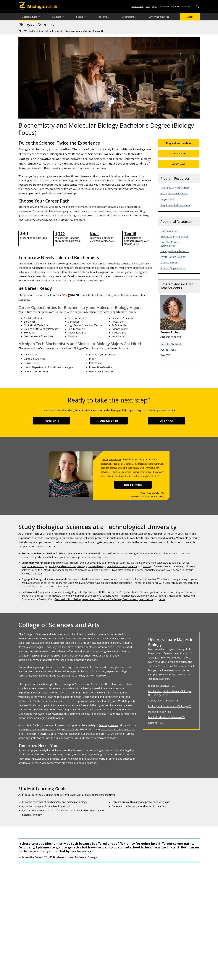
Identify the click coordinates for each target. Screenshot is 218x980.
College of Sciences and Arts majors (169, 657)
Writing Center (70, 729)
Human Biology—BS (160, 712)
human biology (97, 566)
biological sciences (119, 563)
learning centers (109, 725)
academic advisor (159, 679)
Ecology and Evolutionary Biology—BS (170, 706)
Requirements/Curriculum (175, 205)
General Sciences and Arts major (167, 666)
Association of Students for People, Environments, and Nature (118, 599)
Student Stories (169, 262)
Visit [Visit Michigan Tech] (148, 7)
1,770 (60, 233)
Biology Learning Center (174, 237)
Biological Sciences (36, 25)
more (162, 599)
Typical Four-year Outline (175, 188)
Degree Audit (168, 199)
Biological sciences (112, 459)
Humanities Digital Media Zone (37, 729)
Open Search (198, 7)
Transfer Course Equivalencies (170, 244)
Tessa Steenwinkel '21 (152, 493)
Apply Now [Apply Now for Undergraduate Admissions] (178, 164)
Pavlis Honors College (173, 257)
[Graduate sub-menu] (63, 17)
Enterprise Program (118, 592)
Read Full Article (133, 485)
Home (20, 31)
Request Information (178, 143)
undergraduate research (116, 185)
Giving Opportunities (159, 17)
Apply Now (167, 421)
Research (102, 17)
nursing (148, 566)
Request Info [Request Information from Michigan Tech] (137, 7)
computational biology (35, 566)
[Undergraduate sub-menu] (39, 17)
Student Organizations (173, 268)
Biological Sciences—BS (161, 686)
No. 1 (94, 233)
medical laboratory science (122, 566)
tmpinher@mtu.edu (171, 344)
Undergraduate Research (175, 251)
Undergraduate (30, 17)
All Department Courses (174, 193)
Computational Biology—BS (164, 701)
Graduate (57, 17)
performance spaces (106, 738)
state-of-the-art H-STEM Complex (106, 734)
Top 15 (130, 233)
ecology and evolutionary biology (68, 566)
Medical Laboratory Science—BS (166, 717)
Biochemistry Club (132, 596)
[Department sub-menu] (136, 17)
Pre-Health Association (68, 599)
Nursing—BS (156, 723)
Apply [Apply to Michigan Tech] (155, 7)
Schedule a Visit (179, 153)
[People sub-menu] (85, 17)
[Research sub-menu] (109, 17)
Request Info (51, 421)
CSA (25, 31)
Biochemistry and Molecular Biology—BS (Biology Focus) (170, 693)
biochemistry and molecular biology (151, 563)
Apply (190, 17)
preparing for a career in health (63, 697)
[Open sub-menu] (178, 7)
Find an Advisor (169, 231)
